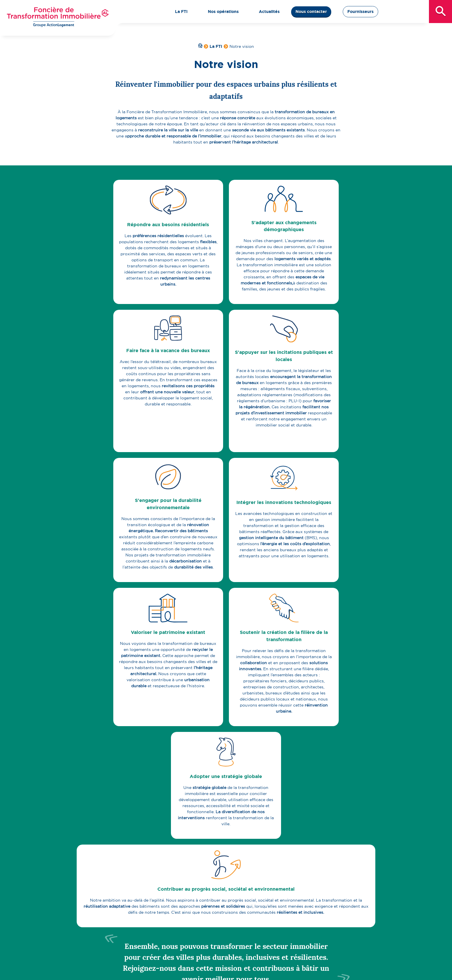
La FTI (216, 46)
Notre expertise (119, 915)
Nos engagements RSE (126, 921)
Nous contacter (311, 12)
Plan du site (231, 971)
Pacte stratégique (121, 927)
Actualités (325, 897)
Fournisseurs (360, 12)
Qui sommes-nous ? (123, 903)
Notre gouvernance (129, 939)
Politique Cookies (356, 971)
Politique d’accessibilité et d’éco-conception (291, 971)
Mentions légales (95, 971)
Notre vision (115, 909)
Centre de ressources (124, 951)
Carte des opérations (235, 903)
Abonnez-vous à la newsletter (321, 826)
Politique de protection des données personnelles (165, 971)
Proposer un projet (232, 909)
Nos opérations (223, 897)
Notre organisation (122, 933)
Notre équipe (122, 945)
